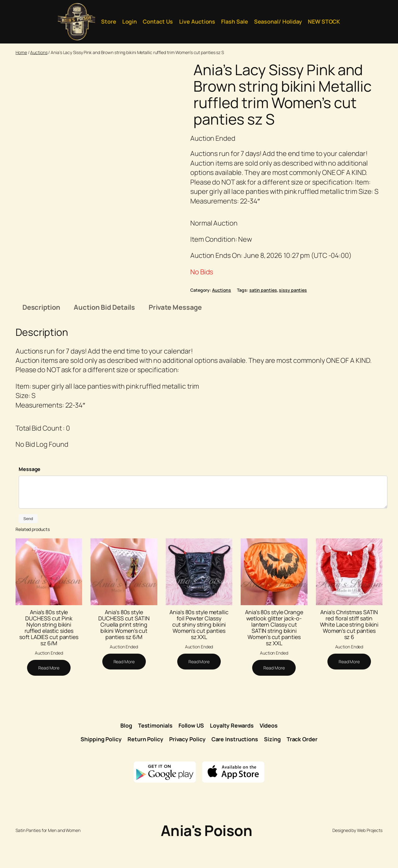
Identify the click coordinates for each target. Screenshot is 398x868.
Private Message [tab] (175, 333)
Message (30, 495)
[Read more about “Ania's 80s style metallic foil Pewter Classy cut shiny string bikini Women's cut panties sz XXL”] (199, 688)
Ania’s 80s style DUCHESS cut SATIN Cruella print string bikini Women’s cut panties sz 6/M (124, 650)
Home (21, 52)
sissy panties (293, 290)
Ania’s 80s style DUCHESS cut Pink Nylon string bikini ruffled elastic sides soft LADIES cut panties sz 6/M (49, 653)
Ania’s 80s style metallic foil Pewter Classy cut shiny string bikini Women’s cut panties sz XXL (199, 650)
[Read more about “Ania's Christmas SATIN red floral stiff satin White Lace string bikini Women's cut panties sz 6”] (349, 688)
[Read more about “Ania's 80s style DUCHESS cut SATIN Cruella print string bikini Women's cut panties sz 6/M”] (124, 688)
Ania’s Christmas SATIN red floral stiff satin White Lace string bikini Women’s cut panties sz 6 (349, 650)
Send (28, 545)
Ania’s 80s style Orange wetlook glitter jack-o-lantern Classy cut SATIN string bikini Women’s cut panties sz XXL (274, 653)
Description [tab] (41, 333)
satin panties (263, 290)
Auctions (39, 52)
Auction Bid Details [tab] (104, 333)
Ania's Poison (207, 857)
